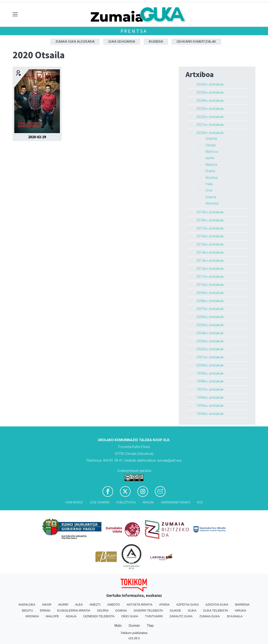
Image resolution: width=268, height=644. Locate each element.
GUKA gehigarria (122, 42)
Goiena (121, 611)
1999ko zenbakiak (210, 373)
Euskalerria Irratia (74, 611)
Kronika (32, 616)
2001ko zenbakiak (210, 357)
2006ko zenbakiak (210, 317)
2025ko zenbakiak (210, 92)
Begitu (27, 611)
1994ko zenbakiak (210, 414)
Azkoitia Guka (217, 605)
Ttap (150, 626)
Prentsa (134, 31)
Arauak (148, 502)
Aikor (47, 605)
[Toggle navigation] (15, 14)
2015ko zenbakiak (210, 244)
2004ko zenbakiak (210, 333)
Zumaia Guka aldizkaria (75, 42)
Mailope (52, 616)
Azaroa (211, 197)
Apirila (210, 158)
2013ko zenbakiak (210, 261)
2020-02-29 (37, 137)
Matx (118, 626)
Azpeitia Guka (188, 605)
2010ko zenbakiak (210, 285)
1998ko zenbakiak (210, 381)
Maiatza (211, 165)
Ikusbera (156, 42)
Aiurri (63, 605)
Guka (192, 611)
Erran (45, 611)
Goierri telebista (148, 611)
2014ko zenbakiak (210, 252)
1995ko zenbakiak (210, 406)
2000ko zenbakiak (210, 365)
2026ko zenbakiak (210, 84)
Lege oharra (100, 502)
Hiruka (240, 611)
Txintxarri (154, 616)
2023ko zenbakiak (210, 109)
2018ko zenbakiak (210, 220)
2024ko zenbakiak (210, 101)
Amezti (95, 605)
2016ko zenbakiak (210, 236)
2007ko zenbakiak (210, 309)
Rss (200, 502)
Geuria (103, 611)
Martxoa (212, 152)
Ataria (164, 605)
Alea (79, 605)
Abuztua (211, 178)
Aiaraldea (27, 605)
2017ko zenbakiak (210, 228)
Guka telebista (215, 611)
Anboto (114, 605)
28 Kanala (235, 616)
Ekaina (210, 171)
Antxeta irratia (140, 605)
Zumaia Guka (210, 616)
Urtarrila (211, 139)
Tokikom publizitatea (134, 633)
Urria (209, 190)
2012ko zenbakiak (210, 269)
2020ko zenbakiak (210, 133)
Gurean (134, 626)
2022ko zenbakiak (210, 117)
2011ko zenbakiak (210, 277)
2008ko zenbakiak (210, 301)
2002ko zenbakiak (210, 349)
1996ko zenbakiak (210, 398)
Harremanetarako (176, 502)
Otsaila (210, 145)
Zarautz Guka (181, 616)
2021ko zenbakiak (210, 125)
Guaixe (175, 611)
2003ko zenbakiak (210, 341)
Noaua (71, 616)
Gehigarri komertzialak (196, 42)
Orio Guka (130, 616)
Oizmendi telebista (99, 616)
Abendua (212, 203)
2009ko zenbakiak (210, 293)
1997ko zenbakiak (210, 389)
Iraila (209, 184)
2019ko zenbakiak (210, 212)
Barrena (242, 605)
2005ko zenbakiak (210, 325)
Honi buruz (74, 502)
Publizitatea (126, 502)
